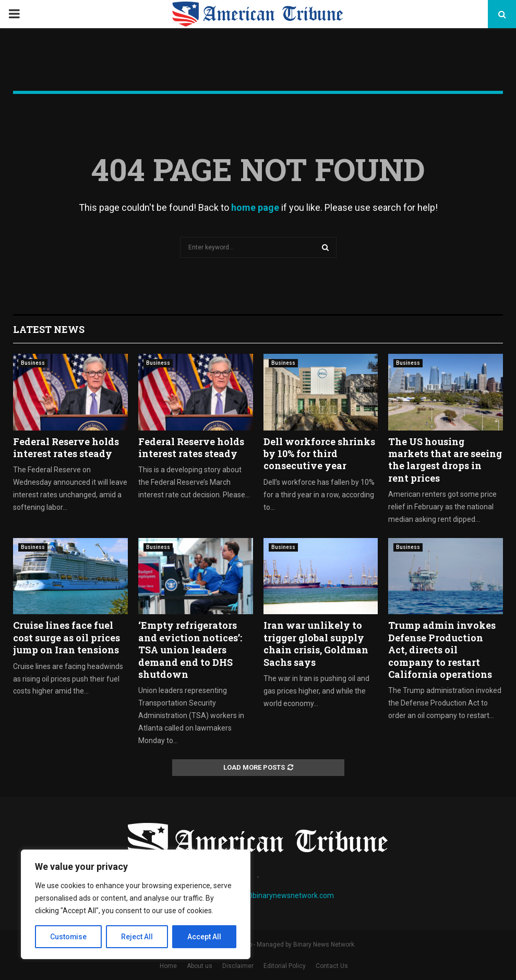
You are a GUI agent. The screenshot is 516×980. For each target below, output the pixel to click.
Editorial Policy (285, 966)
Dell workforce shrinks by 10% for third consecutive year (319, 454)
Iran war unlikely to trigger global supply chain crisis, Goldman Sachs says (316, 643)
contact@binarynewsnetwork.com (277, 895)
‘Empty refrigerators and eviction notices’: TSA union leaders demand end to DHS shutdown (190, 650)
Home (168, 966)
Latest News (49, 329)
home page (255, 207)
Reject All (137, 937)
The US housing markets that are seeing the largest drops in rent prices (445, 460)
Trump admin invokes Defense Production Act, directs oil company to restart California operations (442, 650)
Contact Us (332, 966)
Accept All (204, 937)
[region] (136, 904)
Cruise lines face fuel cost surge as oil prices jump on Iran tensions (67, 637)
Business (33, 363)
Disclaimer (238, 966)
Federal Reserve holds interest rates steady (66, 447)
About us (200, 966)
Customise (69, 937)
